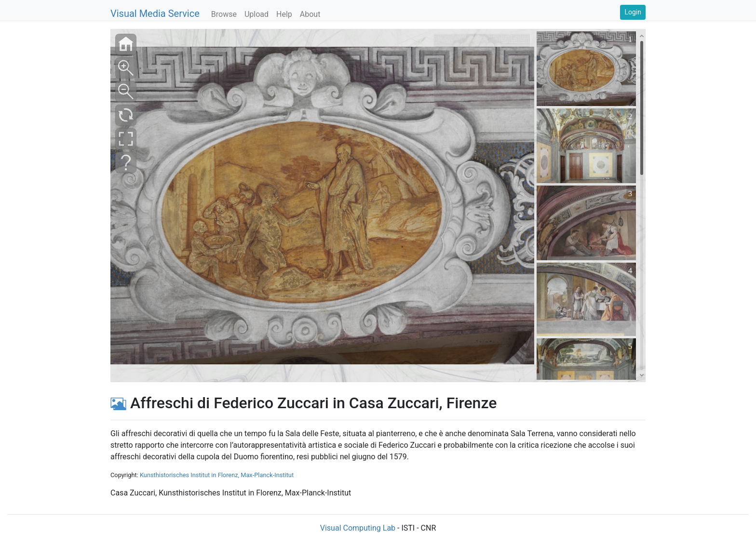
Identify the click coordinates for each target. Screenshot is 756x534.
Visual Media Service (155, 13)
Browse (224, 14)
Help (284, 14)
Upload (256, 14)
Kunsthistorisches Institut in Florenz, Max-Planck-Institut (217, 475)
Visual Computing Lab (358, 528)
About (310, 14)
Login (633, 12)
